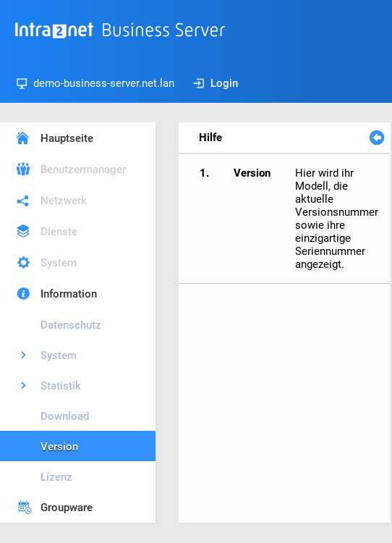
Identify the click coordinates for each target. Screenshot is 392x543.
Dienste (59, 232)
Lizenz (56, 477)
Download (65, 416)
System (59, 263)
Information (69, 294)
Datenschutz (71, 325)
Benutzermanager (83, 169)
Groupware (67, 508)
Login (216, 83)
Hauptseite (67, 138)
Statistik (61, 386)
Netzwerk (64, 201)
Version (59, 447)
